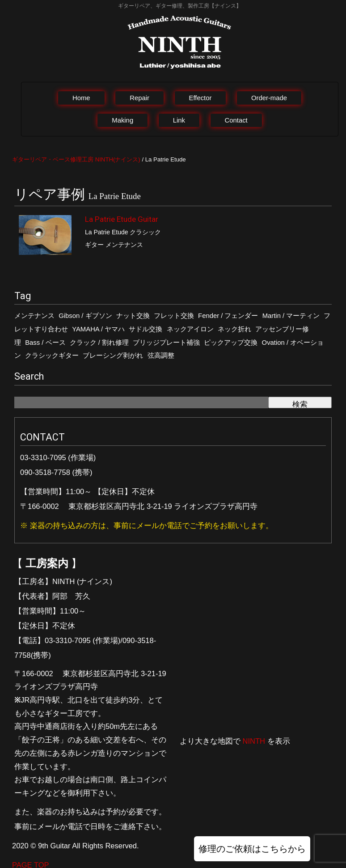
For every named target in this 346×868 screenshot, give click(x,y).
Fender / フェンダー (228, 316)
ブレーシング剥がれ (113, 356)
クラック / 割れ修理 (99, 343)
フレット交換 (174, 316)
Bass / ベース (45, 343)
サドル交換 (146, 329)
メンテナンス (34, 316)
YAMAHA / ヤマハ (98, 329)
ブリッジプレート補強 (166, 343)
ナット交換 (133, 316)
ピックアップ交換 (231, 343)
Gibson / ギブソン (85, 316)
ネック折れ (234, 329)
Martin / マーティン (291, 316)
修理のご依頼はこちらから (252, 849)
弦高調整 (161, 356)
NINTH (254, 741)
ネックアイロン (190, 329)
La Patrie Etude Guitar (122, 219)
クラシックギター (52, 356)
